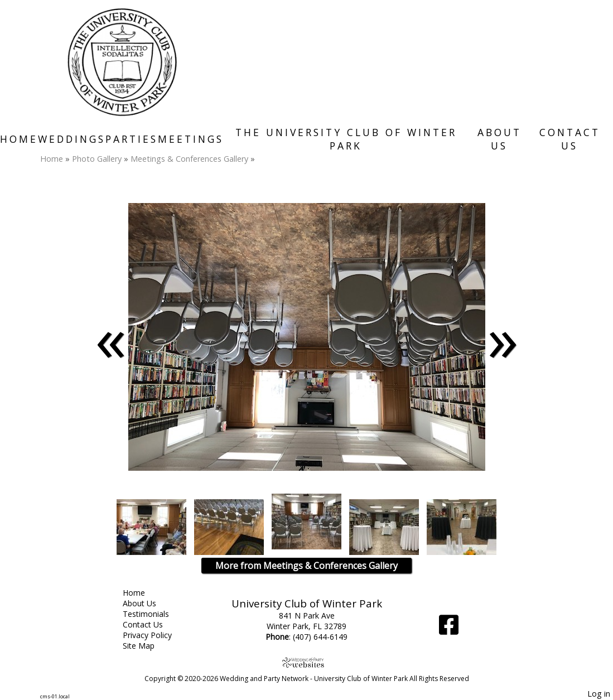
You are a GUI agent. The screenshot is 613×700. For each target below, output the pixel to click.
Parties (132, 139)
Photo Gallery (97, 159)
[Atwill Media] (307, 662)
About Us (499, 139)
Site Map (147, 646)
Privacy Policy (156, 635)
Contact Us (570, 139)
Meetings (191, 139)
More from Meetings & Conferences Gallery (306, 566)
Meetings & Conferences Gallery (189, 159)
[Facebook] (449, 629)
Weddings (72, 139)
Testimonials (154, 614)
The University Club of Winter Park (346, 139)
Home (19, 139)
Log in (599, 694)
